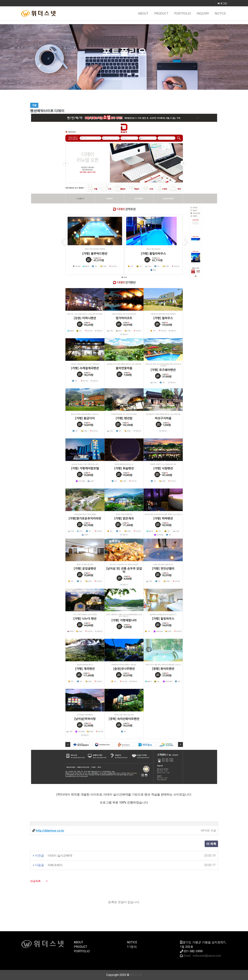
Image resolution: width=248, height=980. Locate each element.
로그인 (222, 3)
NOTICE (220, 13)
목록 (211, 844)
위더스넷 (136, 975)
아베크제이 (55, 865)
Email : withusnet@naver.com (202, 956)
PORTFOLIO (183, 13)
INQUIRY (203, 13)
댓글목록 (35, 881)
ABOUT (143, 13)
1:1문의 (132, 947)
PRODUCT (161, 13)
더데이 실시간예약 (60, 856)
